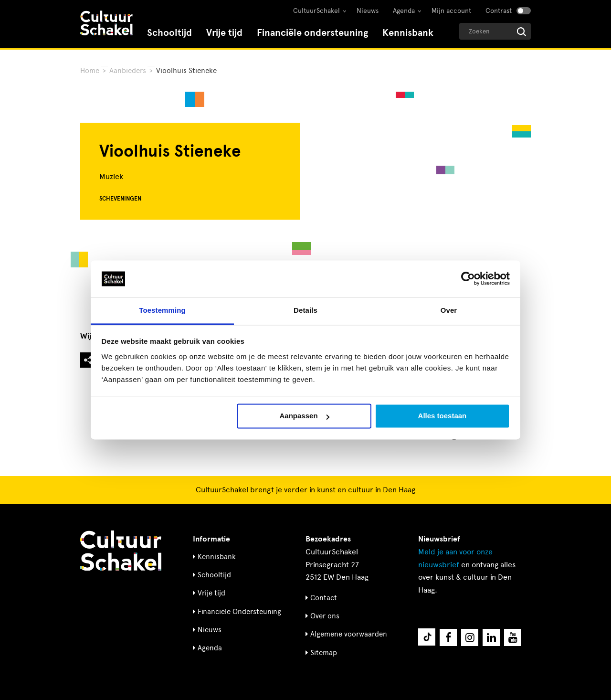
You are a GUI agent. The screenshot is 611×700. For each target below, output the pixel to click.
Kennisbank (408, 33)
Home (90, 71)
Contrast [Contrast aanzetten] (499, 11)
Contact (324, 598)
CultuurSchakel (316, 11)
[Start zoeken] (521, 32)
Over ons (325, 616)
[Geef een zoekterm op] (495, 31)
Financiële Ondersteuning (239, 612)
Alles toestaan (442, 416)
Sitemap (324, 653)
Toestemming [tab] (162, 310)
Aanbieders (128, 71)
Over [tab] (449, 310)
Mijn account (451, 11)
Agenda (404, 11)
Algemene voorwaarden (349, 634)
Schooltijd (169, 33)
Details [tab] (305, 310)
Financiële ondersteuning (312, 33)
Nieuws (368, 11)
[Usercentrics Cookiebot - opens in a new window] (468, 279)
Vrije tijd (224, 33)
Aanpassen (305, 416)
